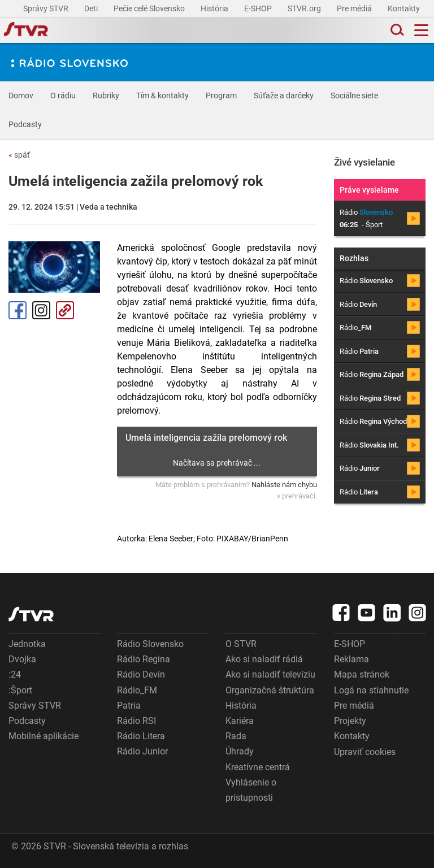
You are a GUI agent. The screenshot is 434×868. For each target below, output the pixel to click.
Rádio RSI (136, 721)
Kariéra (240, 721)
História (215, 8)
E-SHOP (259, 8)
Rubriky (106, 96)
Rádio (366, 281)
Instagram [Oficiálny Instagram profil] (41, 310)
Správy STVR (47, 8)
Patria (129, 706)
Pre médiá (355, 8)
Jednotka (27, 644)
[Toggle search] (396, 30)
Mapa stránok (362, 674)
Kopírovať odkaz (65, 310)
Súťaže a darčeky (284, 96)
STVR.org (305, 8)
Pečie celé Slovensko (150, 8)
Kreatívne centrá (258, 767)
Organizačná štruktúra (270, 690)
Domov (21, 96)
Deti (92, 8)
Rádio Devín (141, 674)
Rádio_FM (137, 690)
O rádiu (63, 96)
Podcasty (25, 124)
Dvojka (22, 659)
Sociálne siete (354, 96)
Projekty (350, 721)
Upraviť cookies (365, 752)
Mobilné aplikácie (44, 736)
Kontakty (404, 8)
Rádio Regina (144, 659)
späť (19, 155)
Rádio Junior (142, 751)
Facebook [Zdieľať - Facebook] (18, 310)
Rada (236, 736)
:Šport (20, 690)
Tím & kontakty (162, 96)
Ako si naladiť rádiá (264, 659)
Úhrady (240, 751)
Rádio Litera (141, 736)
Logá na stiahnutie (371, 690)
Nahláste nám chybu (284, 485)
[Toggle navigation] (421, 30)
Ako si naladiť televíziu (270, 674)
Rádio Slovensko (150, 644)
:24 (15, 674)
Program (221, 96)
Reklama (351, 659)
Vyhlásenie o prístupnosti (251, 790)
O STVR (241, 644)
